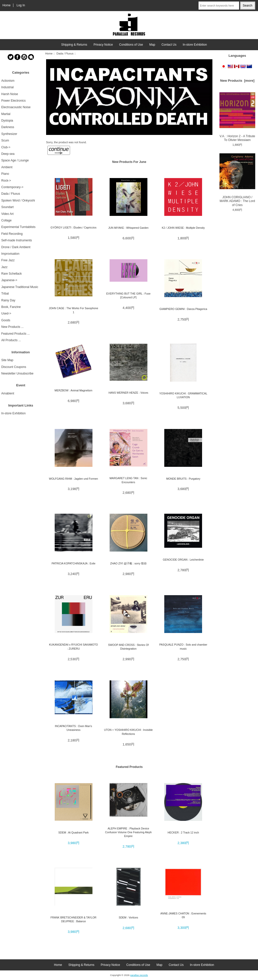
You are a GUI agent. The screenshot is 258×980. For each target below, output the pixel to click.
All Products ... (11, 340)
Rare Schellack (11, 274)
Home (7, 5)
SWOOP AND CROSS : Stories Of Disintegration (128, 647)
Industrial (7, 87)
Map (152, 45)
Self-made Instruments (17, 240)
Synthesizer (9, 134)
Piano (5, 174)
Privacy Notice (103, 45)
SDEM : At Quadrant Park (74, 832)
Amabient (8, 393)
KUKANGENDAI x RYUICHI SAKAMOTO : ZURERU (74, 646)
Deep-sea (8, 154)
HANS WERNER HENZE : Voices (128, 393)
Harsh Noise (10, 94)
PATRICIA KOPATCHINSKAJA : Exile (74, 563)
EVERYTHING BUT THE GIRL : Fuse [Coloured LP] (128, 295)
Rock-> (6, 181)
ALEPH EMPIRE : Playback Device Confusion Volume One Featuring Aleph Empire (128, 832)
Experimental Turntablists (18, 227)
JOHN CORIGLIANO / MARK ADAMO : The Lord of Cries (237, 180)
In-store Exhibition (195, 45)
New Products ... (12, 327)
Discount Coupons (14, 367)
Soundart (7, 207)
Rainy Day (8, 300)
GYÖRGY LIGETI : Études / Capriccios (74, 227)
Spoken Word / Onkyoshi (18, 200)
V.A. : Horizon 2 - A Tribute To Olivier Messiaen (237, 117)
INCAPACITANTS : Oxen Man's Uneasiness (74, 728)
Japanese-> (9, 280)
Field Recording (12, 234)
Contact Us (169, 45)
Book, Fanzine (11, 307)
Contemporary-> (12, 187)
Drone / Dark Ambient (16, 247)
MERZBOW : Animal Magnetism (74, 390)
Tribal (5, 294)
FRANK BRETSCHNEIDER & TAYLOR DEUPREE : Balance (73, 919)
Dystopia (7, 121)
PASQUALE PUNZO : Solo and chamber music (183, 646)
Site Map (7, 360)
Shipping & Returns (74, 45)
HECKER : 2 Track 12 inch (183, 832)
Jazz (4, 267)
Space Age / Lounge (15, 160)
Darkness (8, 127)
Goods (6, 320)
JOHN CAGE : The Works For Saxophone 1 (74, 310)
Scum (5, 140)
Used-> (6, 313)
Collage (6, 220)
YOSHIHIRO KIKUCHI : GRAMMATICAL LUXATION (183, 395)
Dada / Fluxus (65, 53)
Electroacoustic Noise (16, 107)
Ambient (7, 167)
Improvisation (10, 254)
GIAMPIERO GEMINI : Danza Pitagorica (183, 309)
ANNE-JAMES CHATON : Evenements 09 (183, 915)
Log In (21, 5)
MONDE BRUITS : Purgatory (183, 479)
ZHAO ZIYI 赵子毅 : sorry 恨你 (128, 563)
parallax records (139, 975)
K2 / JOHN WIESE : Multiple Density (183, 228)
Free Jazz (8, 260)
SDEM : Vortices (128, 917)
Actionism (8, 81)
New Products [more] (237, 81)
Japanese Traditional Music (20, 287)
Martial (6, 114)
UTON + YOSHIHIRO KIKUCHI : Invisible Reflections (128, 732)
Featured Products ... (15, 334)
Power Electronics (13, 101)
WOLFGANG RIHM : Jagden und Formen (73, 479)
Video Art (7, 214)
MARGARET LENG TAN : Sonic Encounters (128, 480)
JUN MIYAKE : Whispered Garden (128, 228)
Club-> (6, 147)
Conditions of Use (131, 45)
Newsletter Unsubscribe (17, 373)
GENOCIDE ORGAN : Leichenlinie (183, 560)
